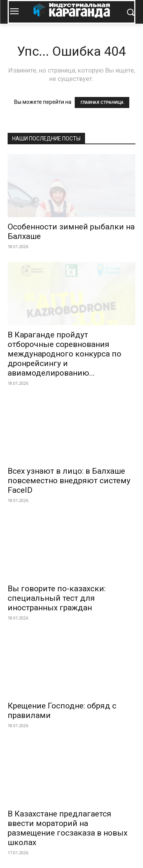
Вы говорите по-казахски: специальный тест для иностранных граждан (57, 598)
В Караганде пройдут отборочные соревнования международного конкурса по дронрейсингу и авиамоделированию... (64, 354)
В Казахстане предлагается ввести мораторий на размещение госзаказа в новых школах (67, 828)
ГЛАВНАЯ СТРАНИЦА (102, 102)
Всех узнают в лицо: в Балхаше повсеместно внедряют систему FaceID (69, 481)
